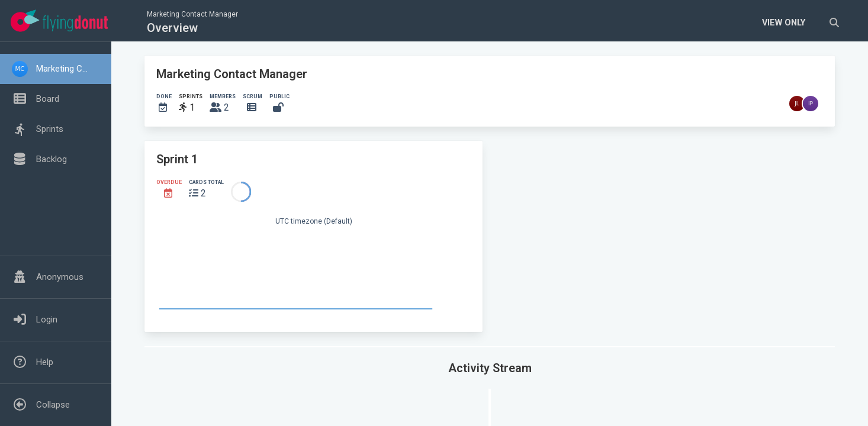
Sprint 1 (177, 159)
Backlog (52, 159)
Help (45, 362)
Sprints (50, 129)
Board (48, 99)
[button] (56, 69)
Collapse (53, 405)
